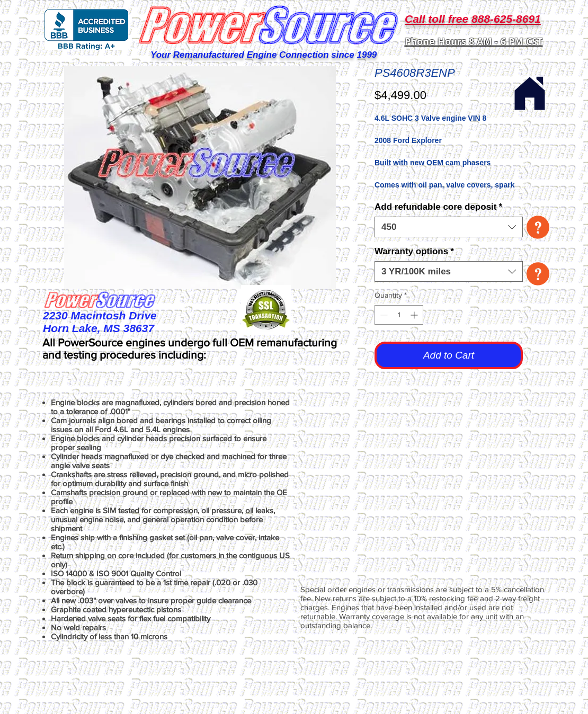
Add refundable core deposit (438, 207)
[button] (538, 227)
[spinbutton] (399, 315)
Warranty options (414, 251)
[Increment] (415, 315)
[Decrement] (383, 315)
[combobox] (449, 227)
